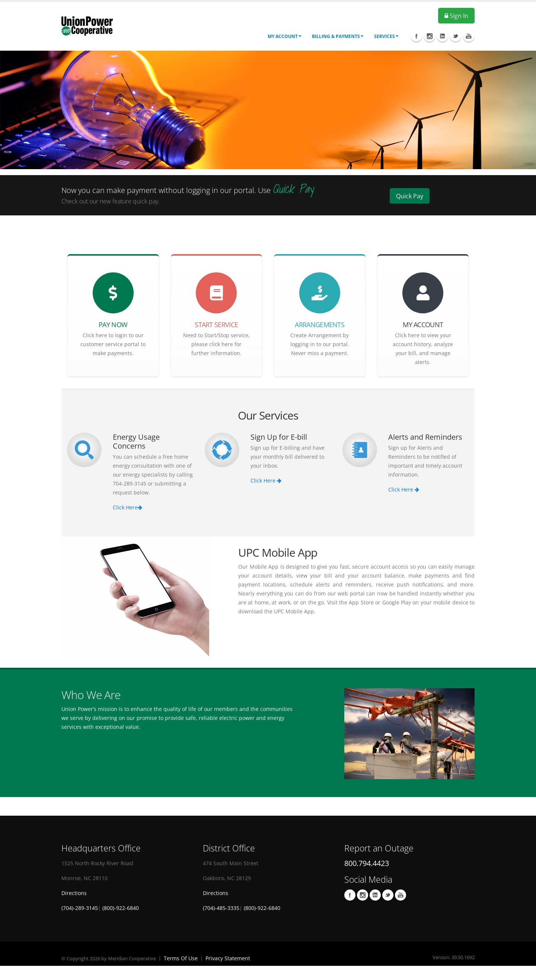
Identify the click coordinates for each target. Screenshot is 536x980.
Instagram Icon (430, 36)
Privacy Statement (228, 958)
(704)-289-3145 (80, 908)
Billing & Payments (338, 36)
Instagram (363, 895)
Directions (74, 893)
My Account (285, 36)
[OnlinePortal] (87, 26)
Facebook (350, 895)
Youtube (401, 895)
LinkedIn (375, 895)
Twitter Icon (456, 36)
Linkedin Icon (443, 36)
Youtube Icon (469, 36)
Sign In (456, 16)
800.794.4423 (367, 863)
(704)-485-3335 (221, 908)
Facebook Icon (417, 36)
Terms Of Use (181, 958)
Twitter (388, 895)
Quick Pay (410, 196)
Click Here (127, 507)
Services (386, 36)
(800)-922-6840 (121, 908)
